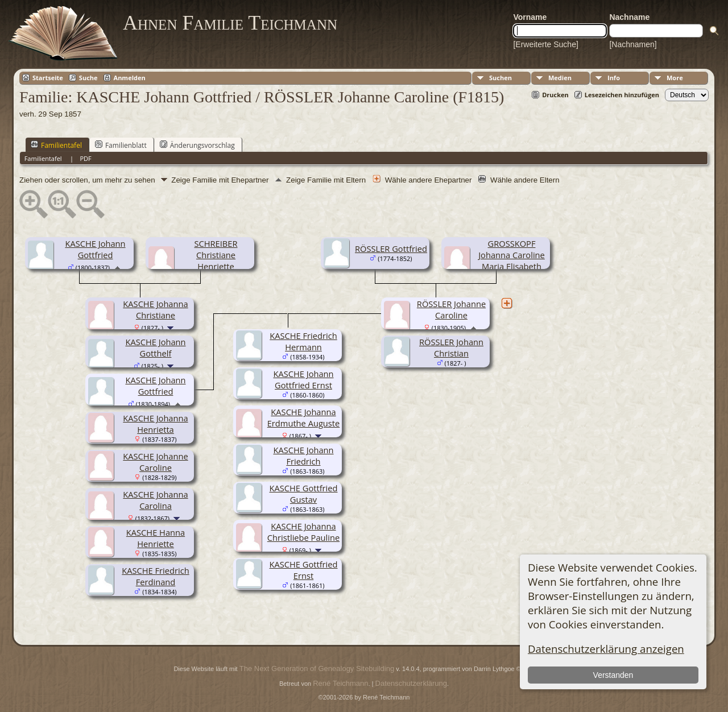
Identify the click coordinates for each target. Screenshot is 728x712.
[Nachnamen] (633, 44)
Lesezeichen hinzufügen (622, 95)
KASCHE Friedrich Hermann (303, 341)
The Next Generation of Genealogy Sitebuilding (317, 668)
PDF (85, 158)
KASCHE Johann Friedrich (303, 456)
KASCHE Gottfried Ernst (303, 570)
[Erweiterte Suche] (545, 44)
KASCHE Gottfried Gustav (303, 494)
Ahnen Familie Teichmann (230, 23)
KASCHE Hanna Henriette (156, 538)
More (675, 78)
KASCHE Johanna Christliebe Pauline (303, 532)
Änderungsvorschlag (197, 145)
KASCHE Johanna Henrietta (155, 424)
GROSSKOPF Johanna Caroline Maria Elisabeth (512, 255)
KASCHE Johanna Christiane (155, 309)
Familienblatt (121, 145)
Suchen (500, 78)
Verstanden (613, 675)
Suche (88, 78)
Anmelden (130, 78)
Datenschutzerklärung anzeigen (606, 649)
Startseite (48, 78)
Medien (560, 78)
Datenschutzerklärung (411, 683)
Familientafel (56, 145)
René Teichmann (340, 683)
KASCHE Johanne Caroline (155, 462)
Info (614, 78)
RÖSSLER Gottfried (391, 249)
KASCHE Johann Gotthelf (155, 347)
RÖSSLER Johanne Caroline (451, 309)
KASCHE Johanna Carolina (155, 500)
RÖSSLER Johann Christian (451, 347)
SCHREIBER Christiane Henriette (216, 255)
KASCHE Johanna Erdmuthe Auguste (304, 417)
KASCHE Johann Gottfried (95, 249)
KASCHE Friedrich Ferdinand (155, 576)
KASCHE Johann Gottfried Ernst (303, 379)
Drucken (555, 95)
